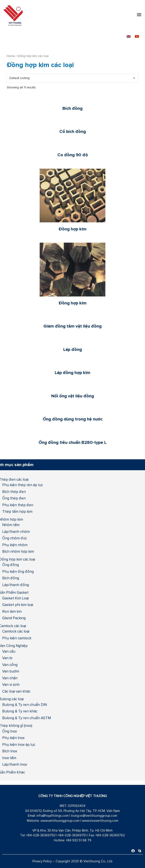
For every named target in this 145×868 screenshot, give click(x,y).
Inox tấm (9, 758)
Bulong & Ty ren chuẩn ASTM (27, 718)
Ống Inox (10, 731)
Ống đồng (11, 565)
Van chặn (10, 678)
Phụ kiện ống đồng (18, 571)
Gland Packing (14, 618)
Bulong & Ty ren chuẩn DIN (25, 705)
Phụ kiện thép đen (18, 505)
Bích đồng (11, 578)
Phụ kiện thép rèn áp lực (23, 485)
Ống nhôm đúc (15, 538)
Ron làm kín (12, 611)
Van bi (7, 658)
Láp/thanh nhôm (16, 532)
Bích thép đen (14, 492)
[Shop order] (72, 78)
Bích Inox (10, 751)
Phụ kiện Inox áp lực (19, 744)
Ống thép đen (14, 498)
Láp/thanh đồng (16, 585)
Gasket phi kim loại (18, 605)
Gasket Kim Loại (15, 598)
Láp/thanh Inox (15, 764)
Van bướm (11, 671)
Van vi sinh (11, 684)
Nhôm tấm (11, 525)
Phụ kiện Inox (13, 738)
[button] (139, 15)
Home (11, 56)
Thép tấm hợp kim (17, 511)
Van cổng (10, 665)
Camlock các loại (16, 631)
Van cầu (9, 651)
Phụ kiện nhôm (15, 545)
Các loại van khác (16, 691)
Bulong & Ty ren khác (20, 711)
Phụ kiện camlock (17, 638)
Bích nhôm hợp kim (18, 551)
